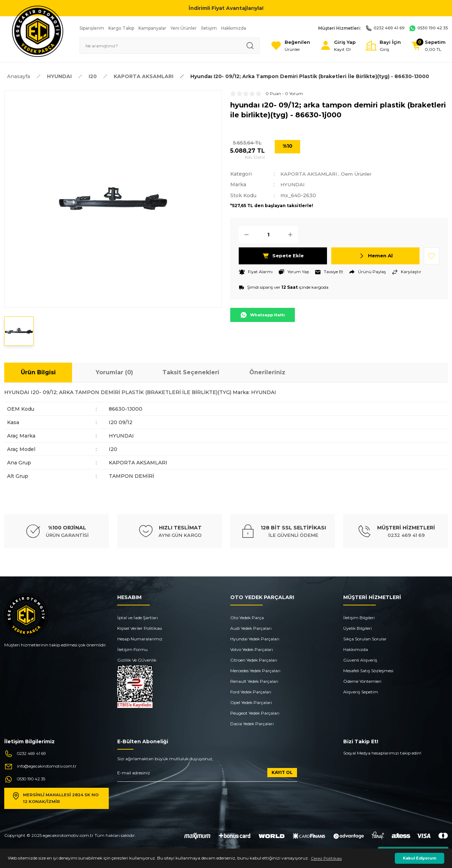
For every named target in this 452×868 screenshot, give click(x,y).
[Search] (167, 46)
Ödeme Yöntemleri (362, 681)
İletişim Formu (132, 649)
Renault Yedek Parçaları (254, 681)
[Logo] (38, 31)
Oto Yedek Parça (247, 618)
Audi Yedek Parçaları (251, 628)
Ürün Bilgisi (38, 372)
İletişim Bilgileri (359, 618)
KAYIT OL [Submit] (282, 772)
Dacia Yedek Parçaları (252, 724)
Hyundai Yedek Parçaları (255, 639)
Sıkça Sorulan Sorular (365, 639)
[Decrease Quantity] (244, 234)
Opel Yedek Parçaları (251, 702)
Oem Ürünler (359, 174)
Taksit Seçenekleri (191, 372)
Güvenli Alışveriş (360, 660)
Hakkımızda (356, 649)
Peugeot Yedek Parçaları (255, 713)
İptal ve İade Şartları (138, 618)
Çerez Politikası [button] (326, 858)
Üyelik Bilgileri (358, 628)
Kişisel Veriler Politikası (140, 628)
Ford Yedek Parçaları (251, 692)
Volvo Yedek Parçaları (252, 649)
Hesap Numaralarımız (140, 639)
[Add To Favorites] (432, 256)
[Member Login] (334, 46)
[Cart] (427, 46)
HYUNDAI (293, 184)
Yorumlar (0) (114, 372)
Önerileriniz (267, 372)
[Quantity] (268, 234)
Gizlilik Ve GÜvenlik (137, 660)
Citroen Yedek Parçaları (254, 660)
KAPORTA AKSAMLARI (310, 174)
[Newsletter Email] (207, 775)
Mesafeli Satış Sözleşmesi (368, 671)
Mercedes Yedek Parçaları (255, 671)
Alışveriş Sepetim (361, 692)
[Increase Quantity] (292, 234)
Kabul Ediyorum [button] (420, 858)
